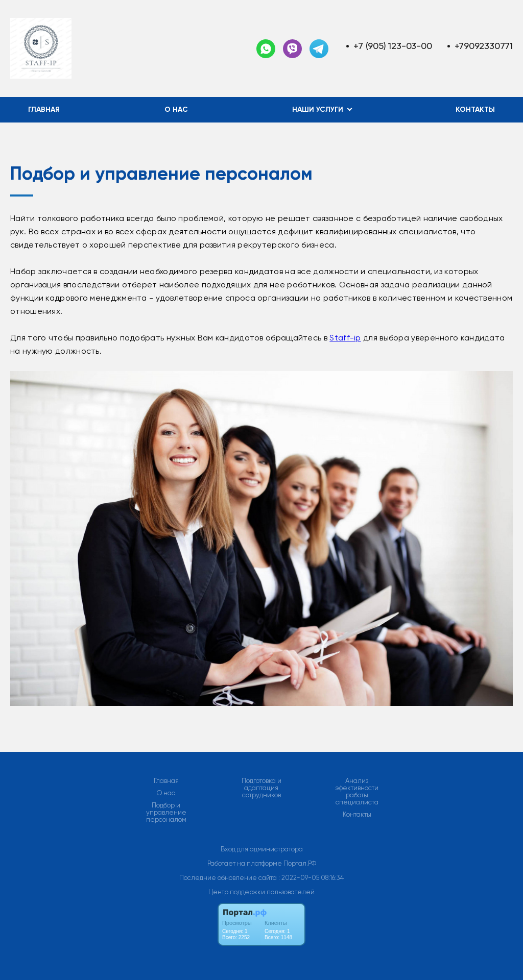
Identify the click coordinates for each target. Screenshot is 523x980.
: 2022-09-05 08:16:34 (311, 878)
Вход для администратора (262, 849)
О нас (176, 109)
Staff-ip (345, 338)
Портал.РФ (300, 863)
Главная (44, 109)
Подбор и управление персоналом (166, 813)
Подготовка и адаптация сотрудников (261, 788)
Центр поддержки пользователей (261, 892)
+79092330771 (484, 46)
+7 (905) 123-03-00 (393, 46)
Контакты (475, 109)
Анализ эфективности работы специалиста (357, 792)
